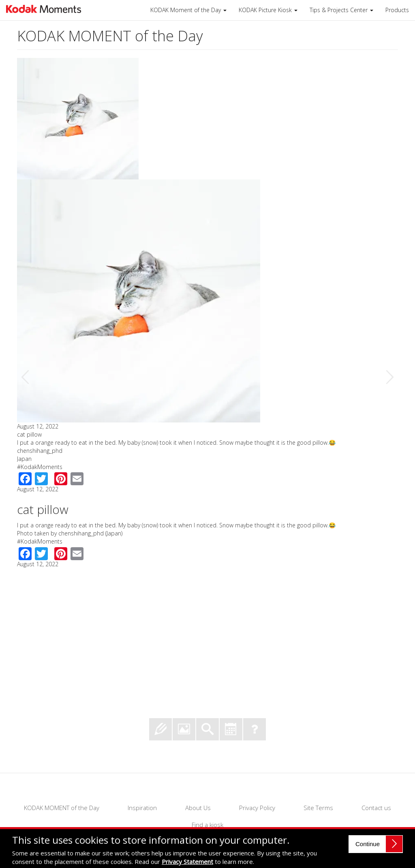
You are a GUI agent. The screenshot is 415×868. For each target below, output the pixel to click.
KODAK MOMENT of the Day (62, 808)
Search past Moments (207, 729)
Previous (26, 377)
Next (389, 377)
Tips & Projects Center (341, 10)
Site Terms (318, 808)
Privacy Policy (257, 808)
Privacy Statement (187, 862)
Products (397, 10)
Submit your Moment (160, 729)
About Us (198, 808)
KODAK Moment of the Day (188, 10)
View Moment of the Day (184, 729)
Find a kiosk (207, 825)
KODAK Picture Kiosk (268, 10)
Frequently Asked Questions (255, 729)
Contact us (376, 808)
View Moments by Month (231, 729)
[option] (207, 313)
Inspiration (142, 808)
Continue (368, 844)
